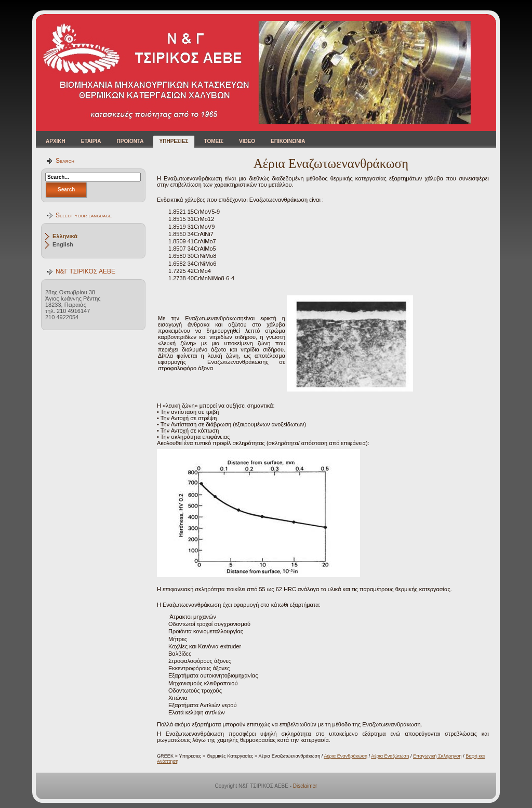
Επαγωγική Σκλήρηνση (437, 756)
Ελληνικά (65, 236)
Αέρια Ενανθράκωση (345, 756)
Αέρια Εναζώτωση (390, 756)
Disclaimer (305, 786)
